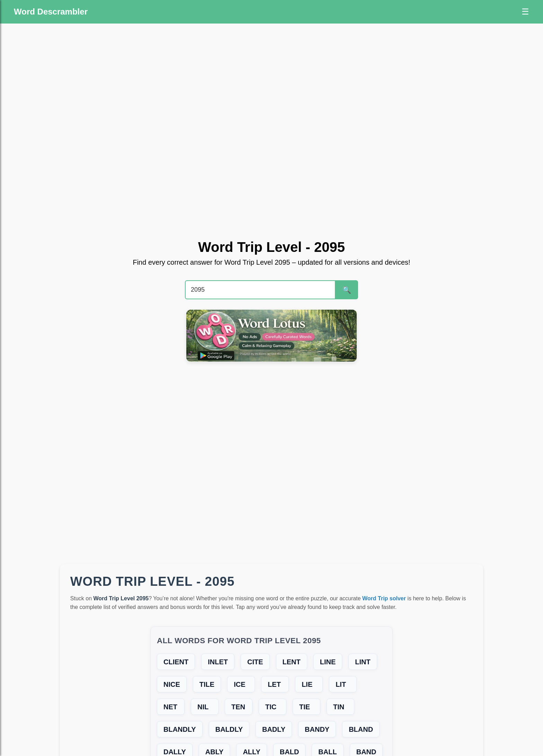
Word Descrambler (51, 12)
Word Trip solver (384, 598)
